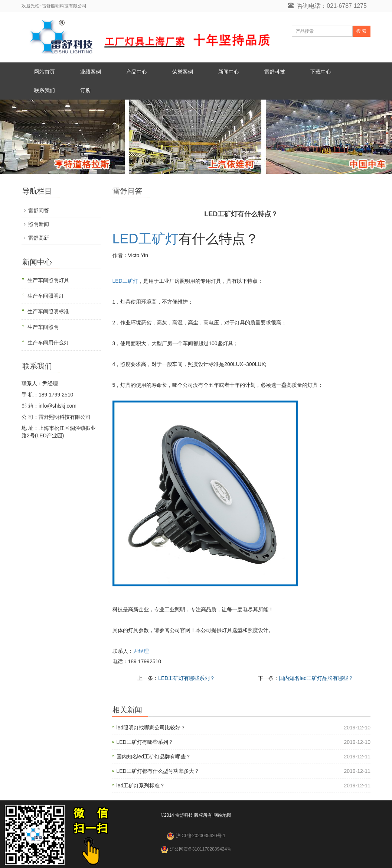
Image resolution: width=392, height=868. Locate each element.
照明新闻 (39, 224)
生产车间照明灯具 (48, 280)
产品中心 (137, 72)
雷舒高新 (39, 238)
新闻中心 (229, 72)
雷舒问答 (39, 210)
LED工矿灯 (146, 239)
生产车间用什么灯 (48, 343)
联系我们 (45, 90)
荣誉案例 (183, 72)
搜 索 (361, 31)
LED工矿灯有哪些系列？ (187, 678)
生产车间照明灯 (46, 296)
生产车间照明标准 (48, 311)
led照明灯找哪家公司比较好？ (151, 728)
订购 (85, 90)
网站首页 (45, 72)
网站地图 (222, 815)
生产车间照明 (43, 327)
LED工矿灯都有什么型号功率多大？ (158, 771)
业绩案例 (91, 72)
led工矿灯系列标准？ (141, 786)
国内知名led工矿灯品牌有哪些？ (316, 678)
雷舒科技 (275, 72)
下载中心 (321, 72)
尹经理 (141, 651)
